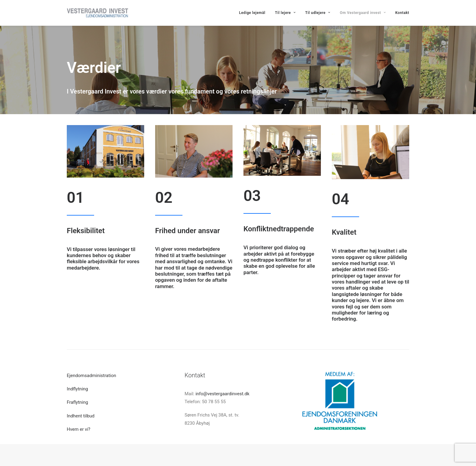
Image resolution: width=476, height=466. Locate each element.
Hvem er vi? (78, 429)
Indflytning (77, 389)
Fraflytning (77, 402)
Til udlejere (318, 13)
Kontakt (402, 13)
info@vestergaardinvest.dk (223, 394)
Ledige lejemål (252, 13)
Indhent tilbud (81, 416)
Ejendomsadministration (92, 376)
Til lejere (285, 13)
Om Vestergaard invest (363, 13)
